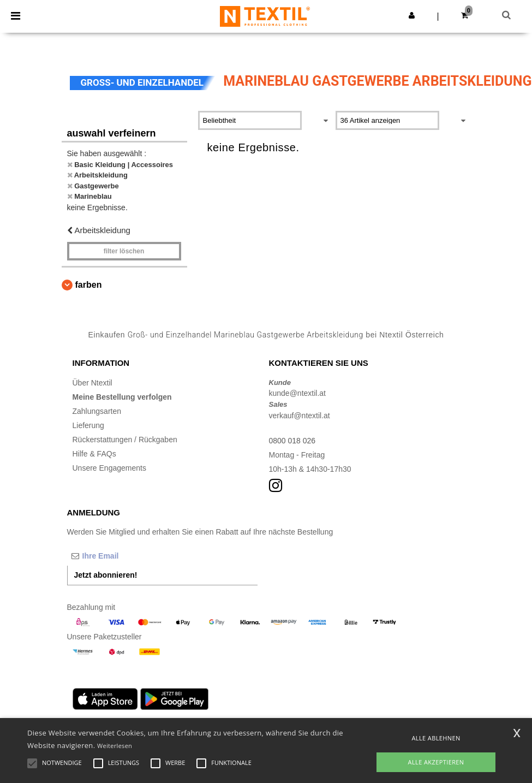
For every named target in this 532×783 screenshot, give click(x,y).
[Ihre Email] (124, 556)
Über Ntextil (92, 383)
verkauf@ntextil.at (300, 416)
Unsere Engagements (109, 468)
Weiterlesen (115, 746)
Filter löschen (124, 251)
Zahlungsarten (97, 411)
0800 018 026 (292, 441)
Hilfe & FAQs (94, 454)
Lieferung (88, 425)
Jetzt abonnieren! (106, 575)
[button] (412, 15)
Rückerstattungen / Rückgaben (125, 440)
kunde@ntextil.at (298, 393)
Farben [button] (89, 285)
